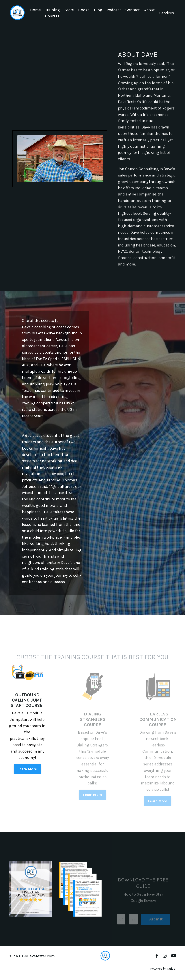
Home (36, 10)
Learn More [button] (27, 788)
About (149, 10)
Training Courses (53, 13)
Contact (133, 10)
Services (167, 13)
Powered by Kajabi (163, 969)
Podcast (114, 10)
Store (69, 10)
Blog (98, 10)
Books (84, 10)
